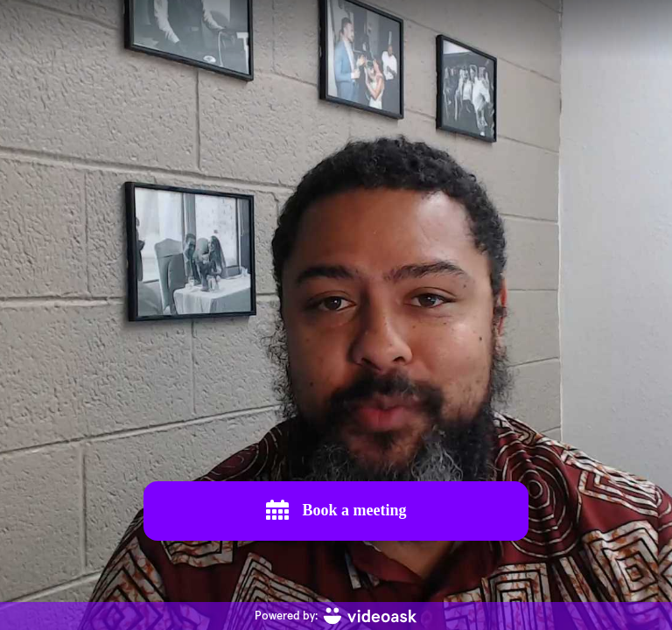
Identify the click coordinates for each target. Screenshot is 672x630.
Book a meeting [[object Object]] (336, 510)
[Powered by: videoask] (336, 616)
